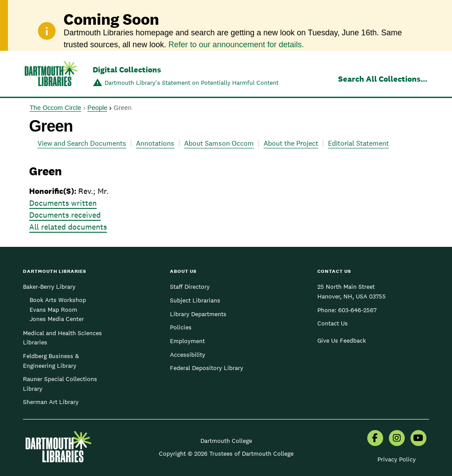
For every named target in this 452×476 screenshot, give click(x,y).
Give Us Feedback (342, 340)
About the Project (291, 143)
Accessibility (188, 355)
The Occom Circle (55, 108)
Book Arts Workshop (58, 300)
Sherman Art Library (51, 402)
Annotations (155, 143)
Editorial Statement (358, 143)
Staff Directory (190, 287)
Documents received (65, 215)
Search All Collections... (383, 79)
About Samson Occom (219, 143)
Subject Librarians (195, 300)
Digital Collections (127, 70)
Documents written (63, 203)
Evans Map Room (53, 310)
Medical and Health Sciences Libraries (62, 338)
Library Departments (198, 314)
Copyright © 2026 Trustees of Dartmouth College (226, 453)
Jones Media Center (57, 319)
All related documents (68, 227)
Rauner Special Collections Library (60, 384)
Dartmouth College (226, 441)
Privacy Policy (397, 459)
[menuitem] (375, 439)
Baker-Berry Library (49, 287)
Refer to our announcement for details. (236, 45)
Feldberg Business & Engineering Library (51, 361)
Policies (181, 327)
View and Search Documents (82, 143)
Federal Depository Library (207, 368)
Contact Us (333, 323)
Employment (187, 341)
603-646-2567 (357, 310)
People (97, 108)
